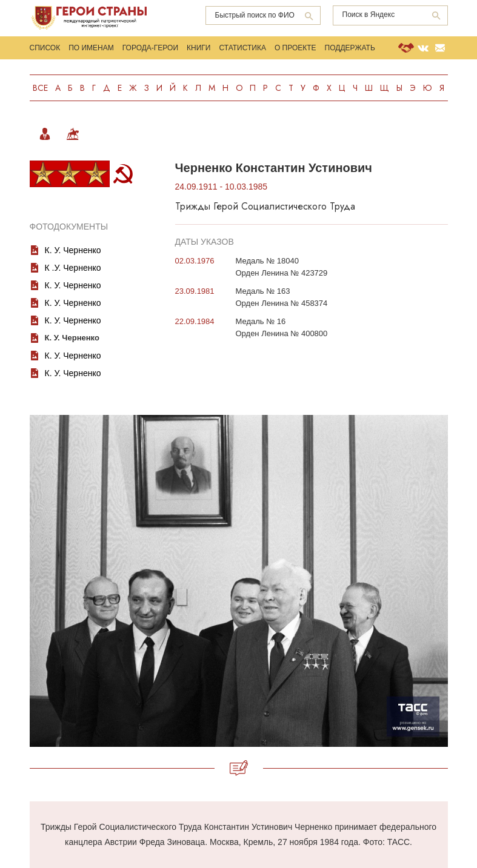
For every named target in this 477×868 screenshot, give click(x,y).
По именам (91, 48)
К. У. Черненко (73, 250)
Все (40, 88)
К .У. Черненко (73, 268)
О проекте (295, 48)
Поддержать (350, 48)
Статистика (242, 48)
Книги (198, 48)
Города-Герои (150, 48)
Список (45, 48)
